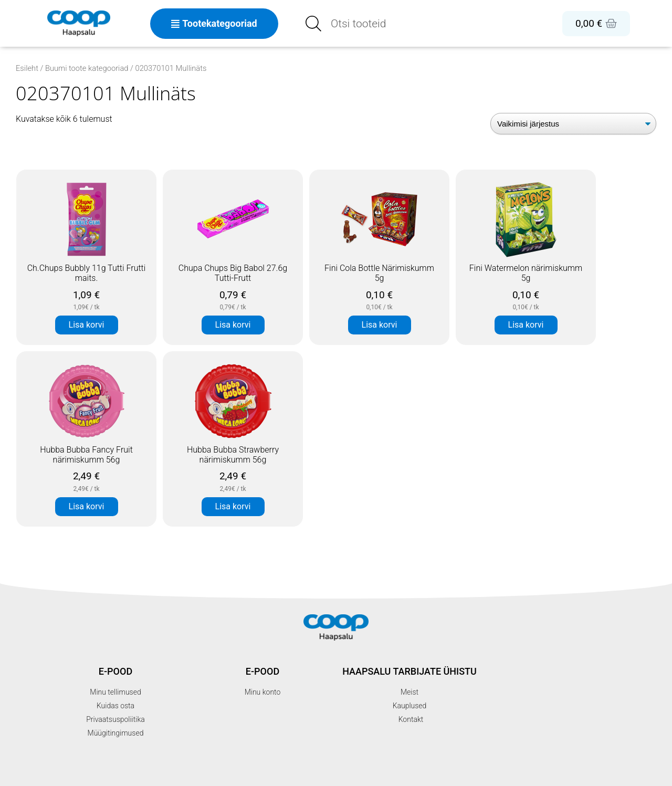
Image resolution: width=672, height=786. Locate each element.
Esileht (27, 68)
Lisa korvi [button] (87, 325)
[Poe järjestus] (573, 124)
